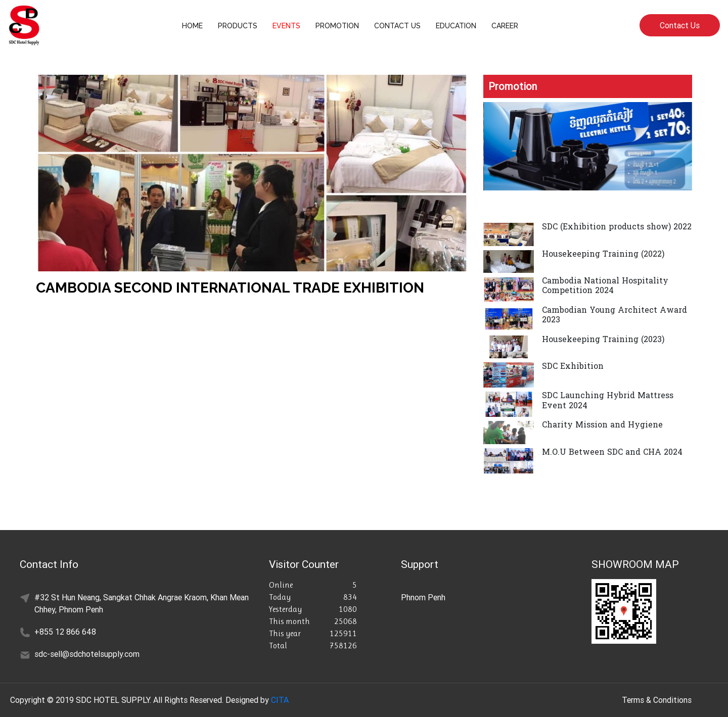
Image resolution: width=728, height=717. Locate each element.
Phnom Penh (423, 597)
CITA (280, 700)
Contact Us (680, 25)
